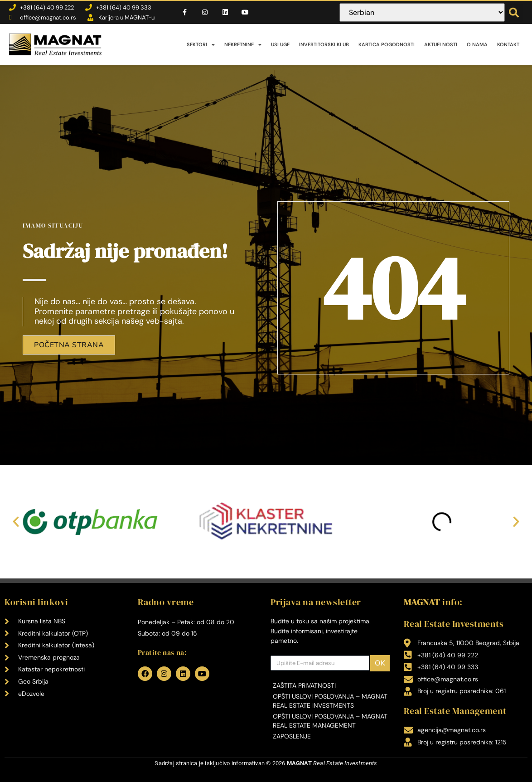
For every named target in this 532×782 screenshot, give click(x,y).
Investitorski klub (324, 44)
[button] (514, 13)
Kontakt (508, 44)
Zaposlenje (292, 736)
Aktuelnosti (441, 44)
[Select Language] (422, 12)
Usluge (280, 44)
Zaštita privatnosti (304, 685)
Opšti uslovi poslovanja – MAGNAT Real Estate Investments (330, 701)
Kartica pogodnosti (387, 44)
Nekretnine (243, 45)
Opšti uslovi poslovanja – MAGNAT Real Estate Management (330, 721)
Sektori (201, 45)
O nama (477, 44)
